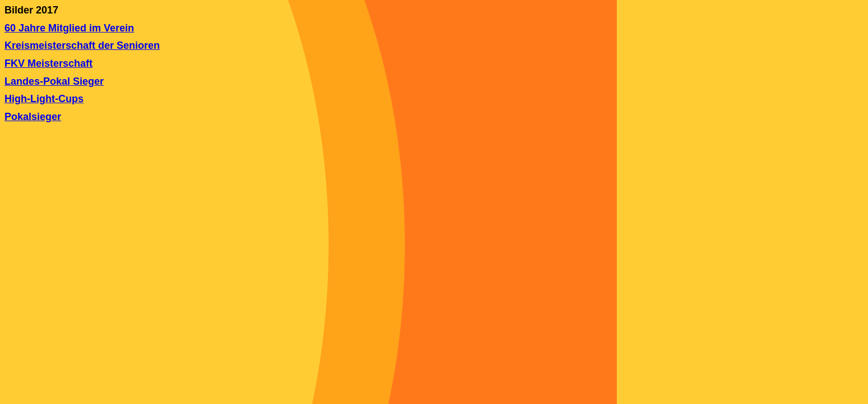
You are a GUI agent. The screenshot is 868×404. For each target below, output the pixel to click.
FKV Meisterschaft (49, 63)
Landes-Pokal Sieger (54, 81)
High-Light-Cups (44, 99)
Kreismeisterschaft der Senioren (82, 45)
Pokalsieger (33, 117)
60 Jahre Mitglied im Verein (69, 28)
